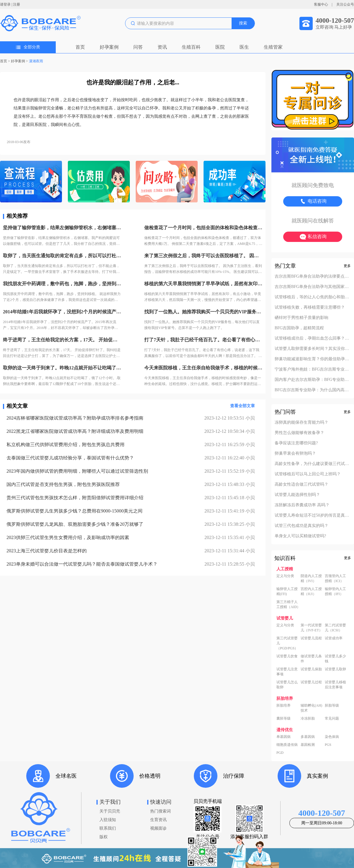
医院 (220, 47)
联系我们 (108, 828)
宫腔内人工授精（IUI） (311, 591)
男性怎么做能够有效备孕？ (299, 433)
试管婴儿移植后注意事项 (335, 685)
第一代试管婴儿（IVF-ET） (312, 628)
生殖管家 (273, 47)
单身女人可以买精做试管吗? (300, 536)
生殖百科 (191, 47)
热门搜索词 (160, 811)
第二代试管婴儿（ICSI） (335, 628)
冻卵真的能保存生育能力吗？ (301, 422)
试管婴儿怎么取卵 (287, 685)
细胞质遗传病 (287, 745)
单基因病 (283, 737)
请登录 (5, 4)
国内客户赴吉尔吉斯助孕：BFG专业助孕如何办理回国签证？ (313, 380)
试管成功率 (334, 638)
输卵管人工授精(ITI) (287, 591)
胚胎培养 (283, 705)
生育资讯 (158, 820)
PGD (280, 753)
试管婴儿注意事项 (287, 672)
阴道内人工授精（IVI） (311, 578)
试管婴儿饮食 (287, 656)
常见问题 (332, 718)
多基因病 (308, 737)
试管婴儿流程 (311, 638)
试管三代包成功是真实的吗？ (301, 526)
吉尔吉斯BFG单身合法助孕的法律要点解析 (313, 276)
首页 (80, 47)
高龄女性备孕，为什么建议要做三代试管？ (313, 464)
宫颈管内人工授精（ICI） (335, 578)
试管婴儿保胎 (311, 669)
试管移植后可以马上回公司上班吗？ (308, 474)
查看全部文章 (242, 406)
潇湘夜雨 (38, 61)
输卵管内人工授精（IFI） (335, 591)
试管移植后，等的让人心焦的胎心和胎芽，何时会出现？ (313, 297)
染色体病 (332, 737)
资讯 (162, 47)
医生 (244, 47)
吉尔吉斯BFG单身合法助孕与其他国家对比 (313, 287)
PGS (328, 745)
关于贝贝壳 (110, 811)
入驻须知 (108, 820)
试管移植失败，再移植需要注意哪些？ (310, 307)
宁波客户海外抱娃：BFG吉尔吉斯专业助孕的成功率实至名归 (313, 369)
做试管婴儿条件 (311, 659)
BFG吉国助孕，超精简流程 (299, 328)
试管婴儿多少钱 (335, 659)
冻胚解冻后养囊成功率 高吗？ (302, 505)
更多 (347, 266)
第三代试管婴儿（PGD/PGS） (287, 643)
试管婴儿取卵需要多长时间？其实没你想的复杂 (313, 349)
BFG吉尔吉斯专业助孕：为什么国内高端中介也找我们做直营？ (313, 390)
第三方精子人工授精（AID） (288, 604)
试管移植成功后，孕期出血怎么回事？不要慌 (313, 338)
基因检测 (308, 745)
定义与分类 (285, 576)
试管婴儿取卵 (335, 669)
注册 (17, 4)
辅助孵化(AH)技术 (311, 708)
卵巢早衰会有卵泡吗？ (295, 453)
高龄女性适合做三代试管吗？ (301, 484)
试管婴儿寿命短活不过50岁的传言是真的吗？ (313, 515)
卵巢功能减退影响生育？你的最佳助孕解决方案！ (313, 359)
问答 (138, 47)
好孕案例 (109, 47)
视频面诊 (158, 828)
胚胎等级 (332, 705)
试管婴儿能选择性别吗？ (297, 495)
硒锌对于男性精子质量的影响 (301, 318)
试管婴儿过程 (311, 682)
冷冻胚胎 (308, 718)
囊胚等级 (283, 718)
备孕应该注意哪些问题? (296, 443)
